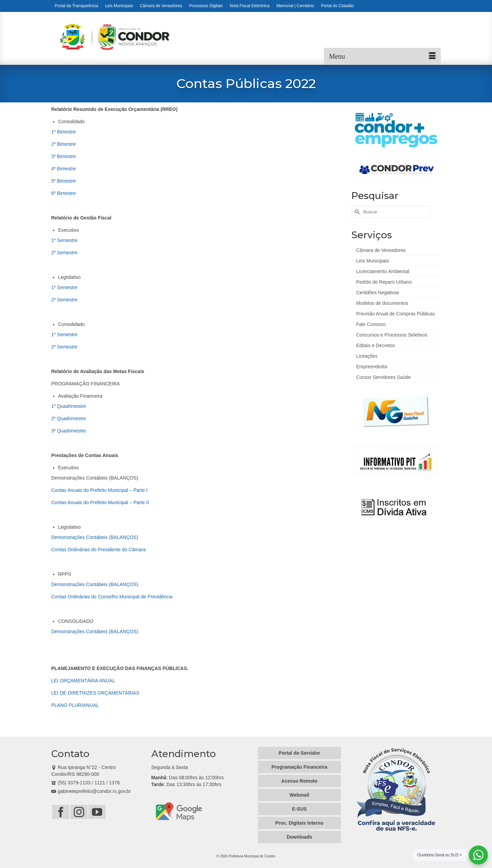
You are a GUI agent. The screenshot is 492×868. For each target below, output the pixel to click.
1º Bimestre (64, 132)
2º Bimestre (64, 144)
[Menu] (382, 56)
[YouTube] (97, 812)
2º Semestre (64, 253)
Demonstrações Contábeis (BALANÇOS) (95, 537)
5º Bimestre (64, 181)
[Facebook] (61, 812)
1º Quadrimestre (69, 406)
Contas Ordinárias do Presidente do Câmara (98, 550)
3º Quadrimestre (69, 431)
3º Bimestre (64, 156)
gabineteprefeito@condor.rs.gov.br (91, 791)
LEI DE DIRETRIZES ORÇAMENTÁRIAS (95, 693)
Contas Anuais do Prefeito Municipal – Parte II (100, 502)
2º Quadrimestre (69, 418)
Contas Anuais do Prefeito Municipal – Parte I (99, 490)
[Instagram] (79, 812)
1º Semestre (64, 240)
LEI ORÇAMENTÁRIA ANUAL (83, 681)
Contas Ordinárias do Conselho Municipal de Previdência (112, 597)
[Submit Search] (356, 212)
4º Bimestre (64, 169)
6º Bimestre (64, 193)
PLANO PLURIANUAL (75, 705)
